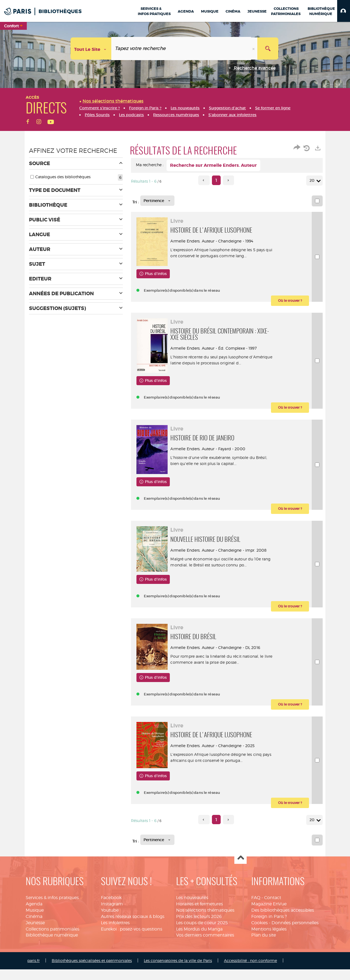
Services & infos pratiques (52, 908)
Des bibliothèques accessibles (283, 921)
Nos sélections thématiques (205, 921)
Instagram (112, 915)
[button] (344, 11)
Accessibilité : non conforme (250, 971)
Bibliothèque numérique (52, 946)
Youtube (110, 921)
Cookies (259, 933)
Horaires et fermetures (199, 915)
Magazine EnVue (269, 915)
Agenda (34, 915)
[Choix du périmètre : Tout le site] (91, 49)
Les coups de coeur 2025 (202, 933)
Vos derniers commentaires (205, 946)
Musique (35, 921)
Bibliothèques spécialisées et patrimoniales (92, 971)
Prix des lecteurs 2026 (199, 927)
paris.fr (33, 971)
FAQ (256, 908)
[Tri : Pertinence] (157, 201)
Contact (273, 908)
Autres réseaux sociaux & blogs (133, 927)
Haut (240, 869)
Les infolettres (115, 933)
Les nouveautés (192, 908)
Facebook (111, 908)
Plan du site (264, 946)
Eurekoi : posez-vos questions (132, 939)
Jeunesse (35, 933)
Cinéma (34, 927)
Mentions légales (269, 939)
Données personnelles (295, 933)
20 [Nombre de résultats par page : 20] (313, 181)
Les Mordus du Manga (199, 939)
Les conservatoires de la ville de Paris (178, 971)
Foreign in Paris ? (269, 927)
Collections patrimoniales (52, 939)
